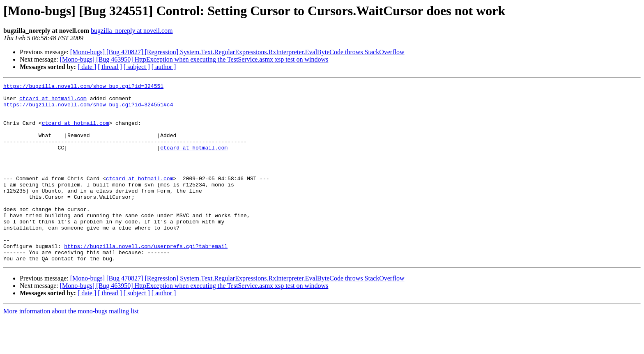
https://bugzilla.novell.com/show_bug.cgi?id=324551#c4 (88, 109)
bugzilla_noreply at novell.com (132, 31)
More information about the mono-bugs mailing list (71, 347)
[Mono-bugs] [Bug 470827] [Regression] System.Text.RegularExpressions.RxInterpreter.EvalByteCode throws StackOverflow (237, 52)
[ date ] (87, 67)
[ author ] (164, 67)
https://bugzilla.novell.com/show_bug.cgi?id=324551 (83, 87)
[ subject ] (137, 67)
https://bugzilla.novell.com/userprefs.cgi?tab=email (146, 279)
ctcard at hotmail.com (53, 102)
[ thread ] (110, 67)
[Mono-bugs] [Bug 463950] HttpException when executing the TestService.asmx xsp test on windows (194, 59)
